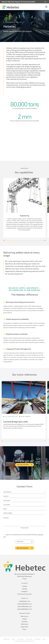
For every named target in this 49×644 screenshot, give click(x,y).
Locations (25, 621)
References (25, 624)
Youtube (24, 589)
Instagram (24, 591)
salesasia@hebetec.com (24, 609)
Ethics (25, 629)
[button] (10, 241)
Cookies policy (29, 639)
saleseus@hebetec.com (24, 604)
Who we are (25, 616)
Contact (25, 619)
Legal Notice (7, 639)
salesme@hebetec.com (25, 606)
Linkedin (25, 586)
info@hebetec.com (25, 601)
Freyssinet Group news (24, 594)
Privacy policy (20, 639)
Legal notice (24, 627)
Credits (13, 639)
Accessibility (38, 639)
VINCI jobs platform (23, 465)
